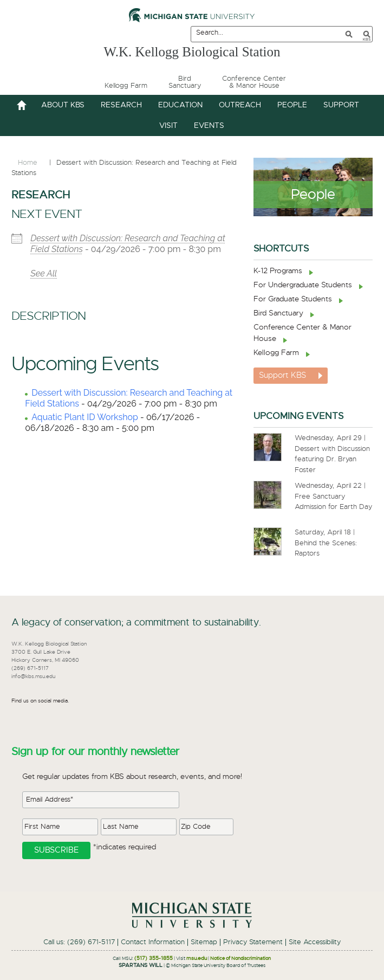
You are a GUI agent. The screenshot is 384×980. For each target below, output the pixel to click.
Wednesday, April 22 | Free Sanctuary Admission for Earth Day (333, 497)
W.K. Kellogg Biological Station (192, 51)
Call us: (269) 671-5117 (79, 942)
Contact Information (153, 942)
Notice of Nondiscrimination (240, 959)
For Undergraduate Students (303, 285)
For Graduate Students (293, 299)
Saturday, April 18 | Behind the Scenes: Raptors (326, 543)
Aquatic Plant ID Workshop (85, 417)
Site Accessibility (315, 942)
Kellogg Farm (276, 353)
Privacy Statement (253, 942)
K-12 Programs (278, 271)
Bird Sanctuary (278, 313)
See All (44, 273)
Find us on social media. (40, 701)
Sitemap (204, 942)
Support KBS (282, 375)
